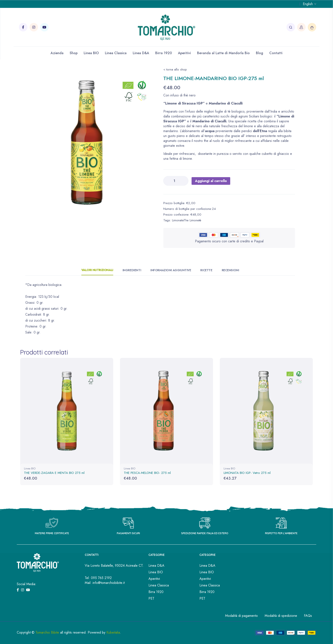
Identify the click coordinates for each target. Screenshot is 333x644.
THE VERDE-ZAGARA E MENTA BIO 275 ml (54, 473)
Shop (74, 53)
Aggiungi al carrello (211, 181)
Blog (260, 53)
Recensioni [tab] (230, 270)
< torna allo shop (175, 69)
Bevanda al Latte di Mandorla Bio (223, 53)
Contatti (276, 53)
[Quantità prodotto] (176, 181)
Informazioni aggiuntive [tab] (171, 270)
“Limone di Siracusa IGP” (184, 103)
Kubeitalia (113, 632)
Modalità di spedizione (281, 615)
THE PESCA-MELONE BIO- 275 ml (147, 473)
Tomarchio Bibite (47, 632)
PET (151, 598)
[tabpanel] (91, 143)
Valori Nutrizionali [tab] (97, 270)
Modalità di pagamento (241, 615)
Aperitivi (184, 53)
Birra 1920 (164, 53)
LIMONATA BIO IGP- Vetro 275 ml (247, 473)
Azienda (57, 53)
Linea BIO (91, 53)
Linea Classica (116, 53)
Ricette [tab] (206, 270)
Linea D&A (141, 53)
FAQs (308, 615)
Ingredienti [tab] (132, 270)
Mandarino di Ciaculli (226, 103)
